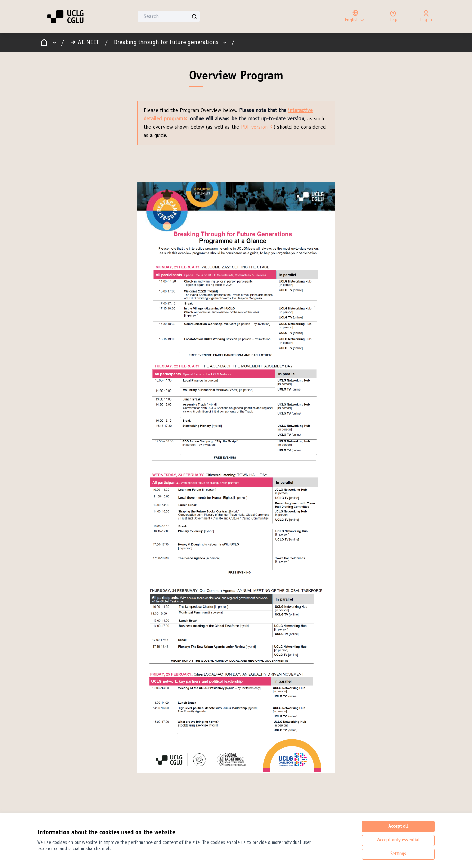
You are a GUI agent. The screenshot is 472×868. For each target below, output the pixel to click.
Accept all (398, 827)
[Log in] (426, 17)
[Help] (393, 17)
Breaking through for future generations (166, 43)
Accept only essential (398, 840)
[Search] (169, 17)
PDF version (257, 127)
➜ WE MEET (85, 43)
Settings (398, 854)
